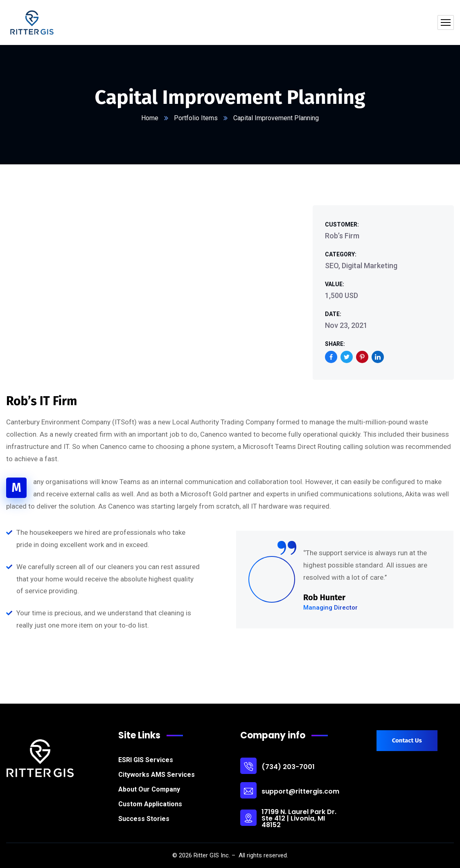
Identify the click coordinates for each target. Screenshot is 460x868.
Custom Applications (150, 804)
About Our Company (149, 789)
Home (150, 118)
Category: (341, 254)
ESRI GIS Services (146, 760)
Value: (335, 284)
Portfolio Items (196, 118)
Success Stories (144, 819)
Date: (333, 314)
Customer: (342, 224)
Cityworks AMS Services (157, 775)
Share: (335, 344)
